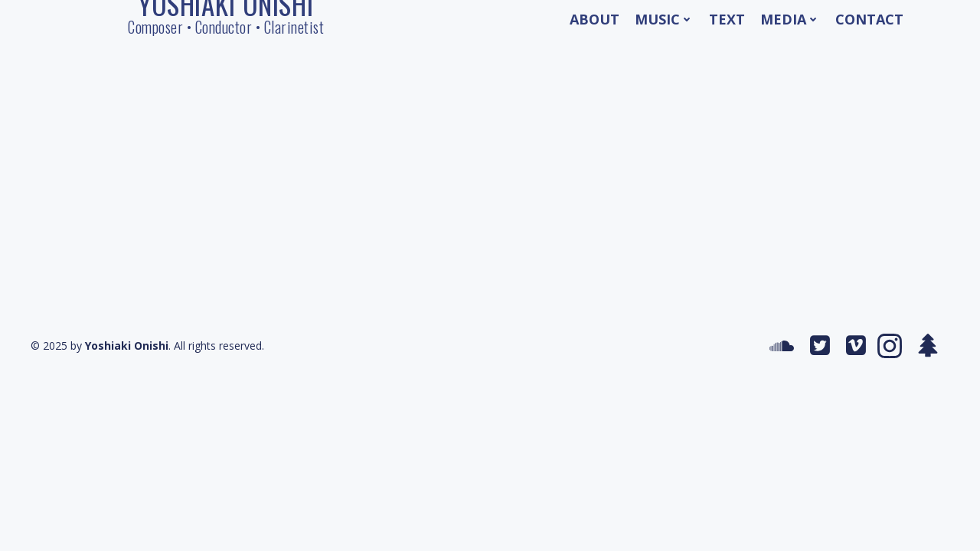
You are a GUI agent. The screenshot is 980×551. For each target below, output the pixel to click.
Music (664, 19)
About (595, 19)
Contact (869, 19)
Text (727, 19)
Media (790, 19)
